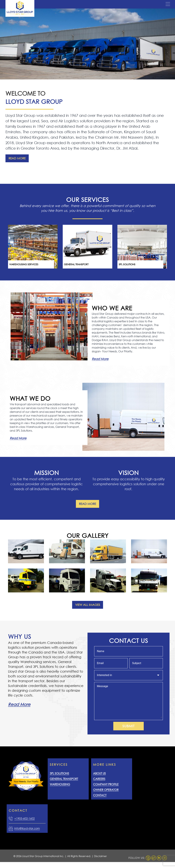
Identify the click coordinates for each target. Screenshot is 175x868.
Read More (17, 158)
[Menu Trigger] (168, 4)
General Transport (64, 779)
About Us (99, 773)
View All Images (88, 605)
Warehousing (60, 784)
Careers (99, 779)
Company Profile (106, 784)
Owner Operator (106, 790)
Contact (100, 795)
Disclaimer (100, 856)
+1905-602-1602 (25, 818)
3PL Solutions (59, 773)
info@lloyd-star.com (27, 828)
